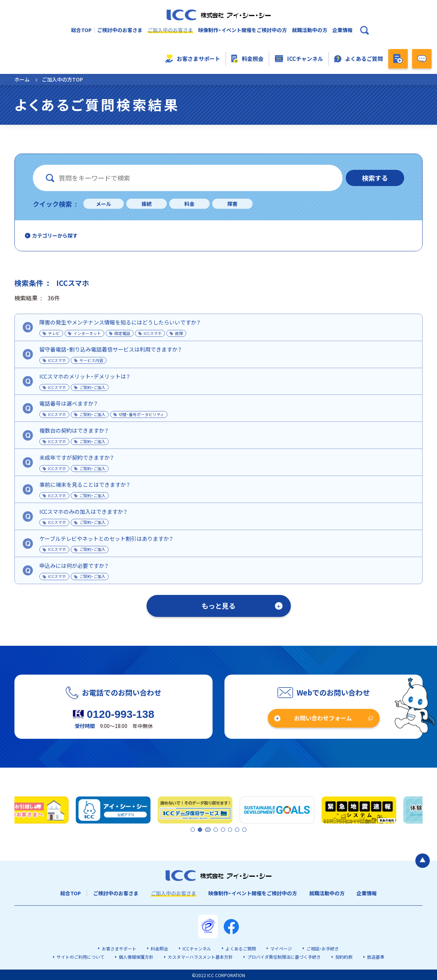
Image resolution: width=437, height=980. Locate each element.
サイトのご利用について (80, 956)
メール (104, 204)
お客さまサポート (193, 59)
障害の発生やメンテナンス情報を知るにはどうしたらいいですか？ (120, 322)
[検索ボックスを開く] (364, 30)
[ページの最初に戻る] (423, 860)
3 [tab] (213, 829)
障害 (232, 204)
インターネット (87, 333)
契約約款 (344, 956)
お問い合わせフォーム (323, 718)
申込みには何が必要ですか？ (74, 566)
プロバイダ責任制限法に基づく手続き (284, 956)
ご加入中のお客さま (170, 30)
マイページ (281, 948)
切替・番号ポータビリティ (141, 414)
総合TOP (81, 30)
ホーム (22, 79)
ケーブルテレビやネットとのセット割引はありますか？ (106, 538)
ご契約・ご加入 (92, 387)
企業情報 (342, 30)
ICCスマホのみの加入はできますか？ (83, 511)
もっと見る (218, 606)
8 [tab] (244, 829)
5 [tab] (225, 829)
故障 (179, 333)
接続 (147, 204)
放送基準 (376, 956)
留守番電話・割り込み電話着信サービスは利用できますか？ (111, 349)
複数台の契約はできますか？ (74, 430)
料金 (189, 204)
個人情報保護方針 (136, 956)
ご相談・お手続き (323, 948)
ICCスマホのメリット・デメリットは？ (85, 376)
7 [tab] (237, 829)
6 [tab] (231, 829)
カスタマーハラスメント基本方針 (200, 956)
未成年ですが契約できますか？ (77, 457)
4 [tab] (219, 829)
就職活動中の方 (310, 30)
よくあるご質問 (359, 59)
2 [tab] (199, 829)
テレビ (54, 333)
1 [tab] (193, 829)
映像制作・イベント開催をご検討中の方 (242, 30)
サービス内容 (91, 360)
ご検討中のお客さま (120, 30)
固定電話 (122, 333)
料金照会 (248, 59)
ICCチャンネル (299, 59)
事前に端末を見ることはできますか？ (85, 484)
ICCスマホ (153, 333)
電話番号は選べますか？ (69, 403)
